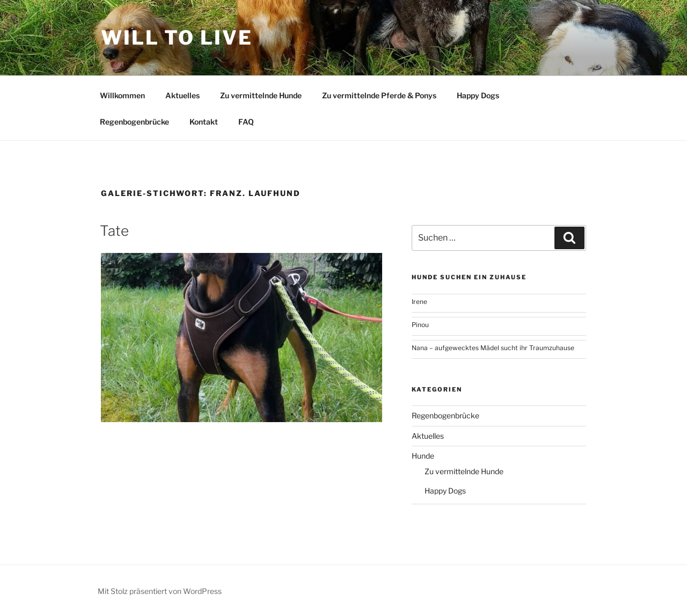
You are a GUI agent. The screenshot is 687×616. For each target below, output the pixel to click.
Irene (419, 302)
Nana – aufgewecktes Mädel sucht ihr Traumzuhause (493, 348)
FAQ (246, 122)
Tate (114, 231)
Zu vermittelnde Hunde (261, 95)
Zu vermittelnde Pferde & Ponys (379, 95)
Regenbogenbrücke (134, 122)
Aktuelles (182, 95)
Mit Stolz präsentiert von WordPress (160, 591)
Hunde (423, 456)
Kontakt (204, 122)
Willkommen (122, 95)
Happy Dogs (478, 95)
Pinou (420, 325)
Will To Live (177, 38)
